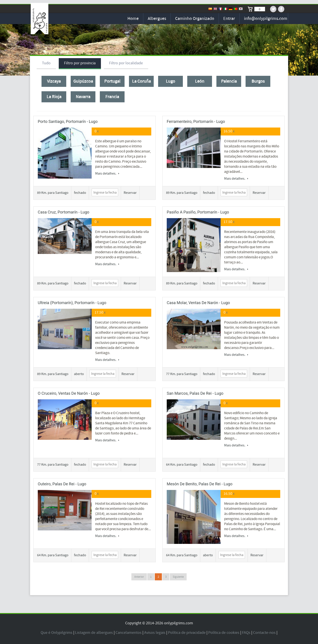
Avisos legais (155, 633)
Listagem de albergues (94, 633)
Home (133, 19)
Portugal (112, 81)
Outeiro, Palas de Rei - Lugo (62, 484)
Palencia (229, 81)
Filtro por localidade (126, 63)
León (200, 81)
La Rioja (54, 97)
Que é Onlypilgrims (57, 633)
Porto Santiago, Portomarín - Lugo (68, 121)
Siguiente (178, 577)
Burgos (258, 81)
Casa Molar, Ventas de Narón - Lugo (198, 303)
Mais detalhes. (107, 173)
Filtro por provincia (80, 63)
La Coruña (141, 81)
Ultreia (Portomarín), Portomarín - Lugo (72, 303)
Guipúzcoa (83, 81)
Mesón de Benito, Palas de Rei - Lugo (200, 484)
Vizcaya (54, 81)
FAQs (246, 633)
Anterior (139, 577)
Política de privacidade (187, 633)
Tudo (46, 63)
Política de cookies (224, 633)
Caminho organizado (195, 19)
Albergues (157, 19)
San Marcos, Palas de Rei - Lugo (195, 393)
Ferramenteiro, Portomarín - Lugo (196, 121)
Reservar (130, 193)
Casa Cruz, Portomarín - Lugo (63, 212)
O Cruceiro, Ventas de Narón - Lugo (69, 393)
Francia (112, 97)
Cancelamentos (129, 633)
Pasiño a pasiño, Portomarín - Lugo (198, 212)
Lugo (170, 81)
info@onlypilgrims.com (266, 19)
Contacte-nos (264, 633)
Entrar (229, 19)
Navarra (83, 97)
